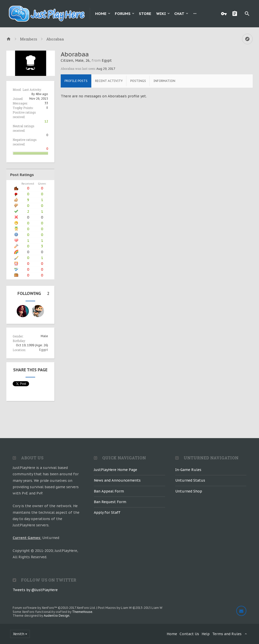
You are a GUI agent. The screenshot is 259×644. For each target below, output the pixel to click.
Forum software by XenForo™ (54, 608)
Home (101, 14)
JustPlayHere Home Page (115, 470)
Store (145, 14)
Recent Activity (109, 81)
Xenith (19, 634)
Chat (179, 14)
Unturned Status (190, 480)
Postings (138, 81)
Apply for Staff (107, 512)
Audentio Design (57, 616)
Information (164, 81)
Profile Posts (76, 81)
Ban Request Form (110, 502)
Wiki (161, 14)
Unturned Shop (189, 491)
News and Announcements (117, 480)
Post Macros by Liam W (130, 608)
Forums (123, 14)
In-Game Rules (188, 470)
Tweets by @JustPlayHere (35, 590)
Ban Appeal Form (109, 491)
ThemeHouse (82, 612)
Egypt (44, 350)
